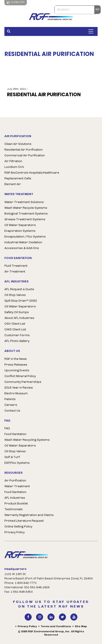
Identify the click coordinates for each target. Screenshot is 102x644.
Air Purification (15, 481)
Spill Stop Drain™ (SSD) (21, 301)
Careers (11, 405)
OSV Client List (15, 324)
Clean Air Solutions (18, 144)
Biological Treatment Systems (26, 214)
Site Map (81, 627)
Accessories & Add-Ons (22, 248)
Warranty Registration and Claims (29, 515)
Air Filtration (13, 161)
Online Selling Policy (18, 527)
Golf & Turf (12, 457)
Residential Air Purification (24, 150)
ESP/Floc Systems (17, 463)
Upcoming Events (17, 371)
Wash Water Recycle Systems (26, 208)
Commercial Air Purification (25, 156)
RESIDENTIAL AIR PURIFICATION (44, 95)
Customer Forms (17, 335)
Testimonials (14, 509)
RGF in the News (16, 359)
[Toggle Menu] (92, 31)
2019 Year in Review (19, 388)
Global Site (16, 3)
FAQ (7, 428)
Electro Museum (16, 394)
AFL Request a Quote (19, 289)
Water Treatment (17, 486)
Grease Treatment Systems (25, 219)
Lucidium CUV (14, 167)
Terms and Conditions (56, 627)
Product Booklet (16, 504)
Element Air (13, 184)
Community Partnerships (23, 382)
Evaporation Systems (20, 231)
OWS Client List (15, 330)
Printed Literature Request (24, 521)
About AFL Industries (19, 318)
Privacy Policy (15, 532)
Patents (10, 399)
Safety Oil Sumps (17, 312)
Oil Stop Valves (15, 295)
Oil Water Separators (20, 225)
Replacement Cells (18, 179)
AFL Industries (15, 498)
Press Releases (16, 365)
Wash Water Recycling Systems (27, 440)
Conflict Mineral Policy (20, 376)
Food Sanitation (15, 434)
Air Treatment (15, 272)
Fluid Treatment (16, 266)
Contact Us (12, 411)
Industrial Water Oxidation (23, 242)
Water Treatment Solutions (24, 202)
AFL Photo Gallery (17, 341)
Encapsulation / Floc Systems (25, 237)
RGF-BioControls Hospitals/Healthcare (32, 173)
